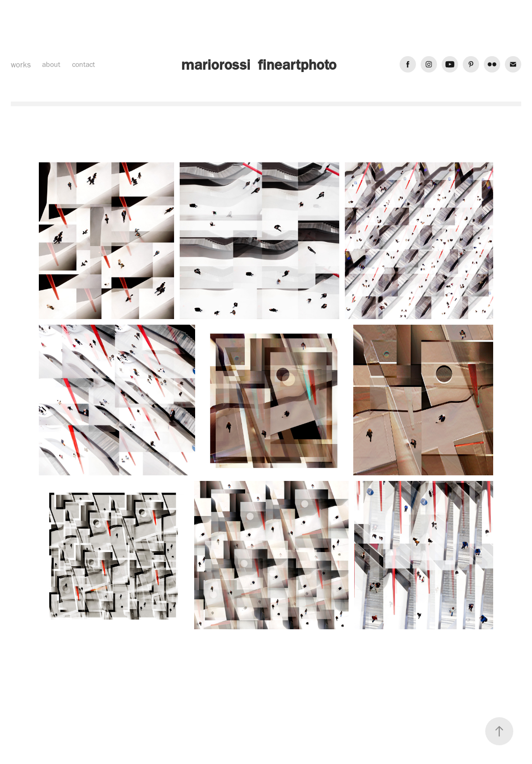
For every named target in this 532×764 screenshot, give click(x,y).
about (51, 64)
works (21, 65)
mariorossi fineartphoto (259, 65)
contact (84, 64)
